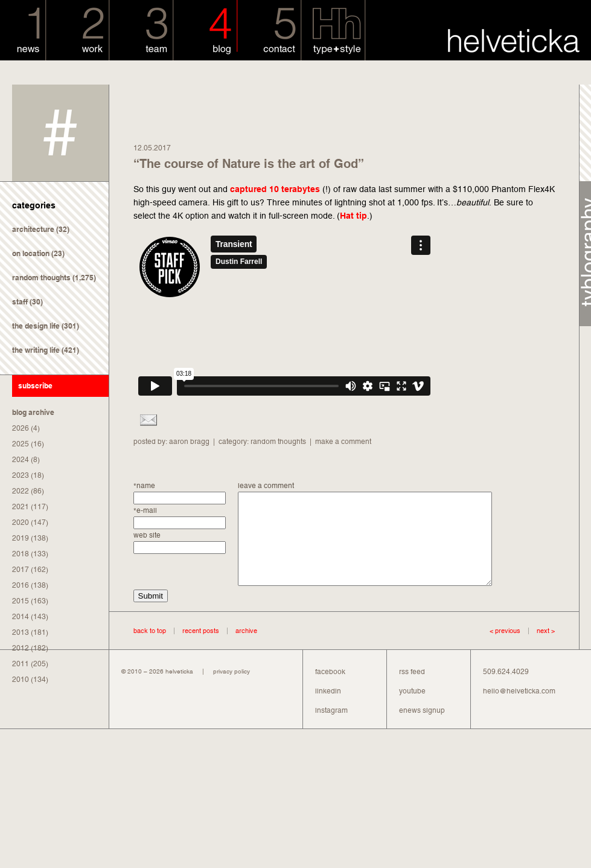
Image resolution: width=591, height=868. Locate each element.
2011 (21, 664)
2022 (21, 491)
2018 (21, 554)
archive (246, 649)
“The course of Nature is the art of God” (249, 164)
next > (538, 649)
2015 (21, 601)
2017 (21, 570)
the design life (36, 326)
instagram (331, 728)
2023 (21, 475)
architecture (33, 229)
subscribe (35, 386)
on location (31, 253)
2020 (21, 522)
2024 (21, 460)
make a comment (343, 442)
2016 (21, 585)
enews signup (422, 728)
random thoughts (41, 278)
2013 (21, 632)
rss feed (412, 690)
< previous (505, 649)
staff (20, 302)
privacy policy (232, 690)
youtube (412, 709)
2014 (21, 617)
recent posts (201, 649)
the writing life (36, 350)
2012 (21, 648)
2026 (21, 428)
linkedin (328, 709)
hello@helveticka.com (519, 709)
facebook (330, 690)
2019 (21, 538)
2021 (21, 507)
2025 (21, 444)
